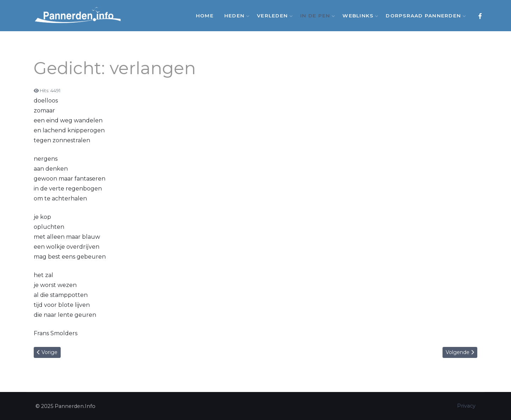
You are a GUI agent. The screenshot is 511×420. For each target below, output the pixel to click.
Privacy (466, 406)
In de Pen (316, 16)
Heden (235, 16)
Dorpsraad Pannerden (424, 16)
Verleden (273, 16)
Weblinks (359, 16)
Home (205, 16)
